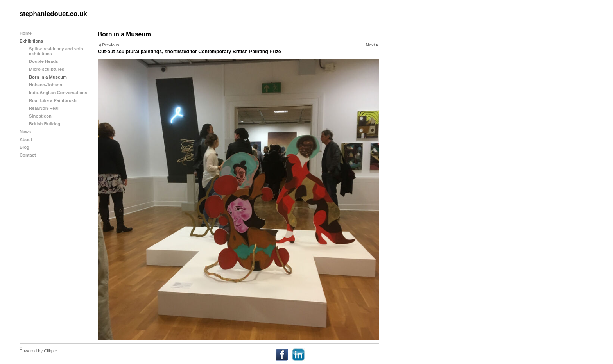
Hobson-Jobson (46, 85)
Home (26, 33)
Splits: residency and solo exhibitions (56, 51)
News (25, 132)
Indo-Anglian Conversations (58, 93)
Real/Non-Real (44, 108)
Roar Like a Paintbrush (53, 100)
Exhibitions (31, 41)
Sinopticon (40, 116)
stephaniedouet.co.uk (53, 14)
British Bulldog (45, 124)
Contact (28, 155)
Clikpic (50, 351)
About (26, 139)
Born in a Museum (48, 77)
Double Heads (44, 61)
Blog (24, 147)
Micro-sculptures (47, 69)
